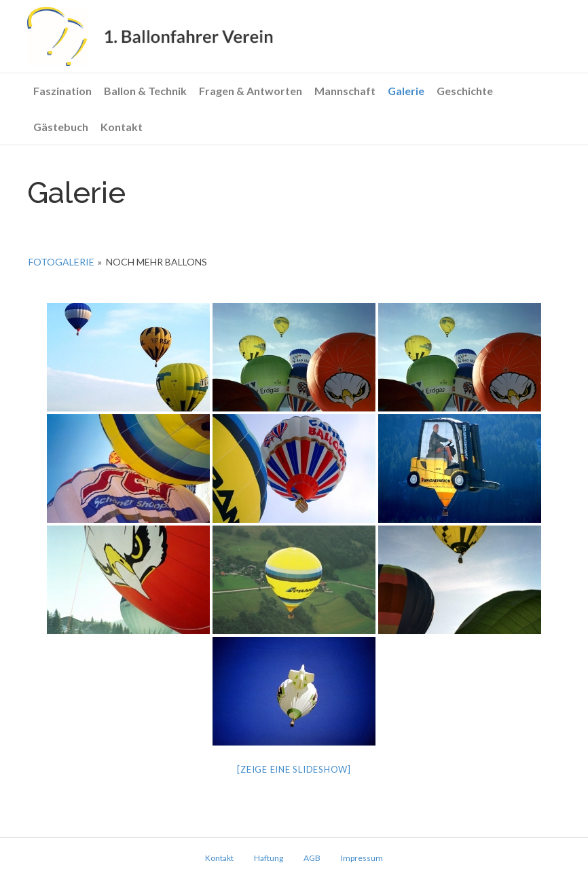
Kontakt (122, 127)
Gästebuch (61, 127)
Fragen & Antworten (251, 91)
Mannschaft (345, 91)
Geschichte (465, 91)
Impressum (362, 858)
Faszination (62, 91)
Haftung (269, 858)
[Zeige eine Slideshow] (294, 769)
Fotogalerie (61, 262)
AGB (312, 858)
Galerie (406, 91)
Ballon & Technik (145, 91)
